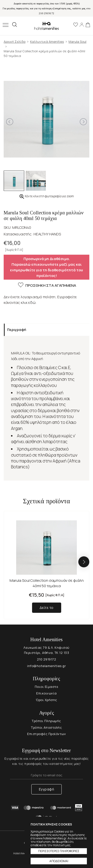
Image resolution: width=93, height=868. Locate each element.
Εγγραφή (47, 789)
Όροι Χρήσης (46, 700)
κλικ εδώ (28, 302)
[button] (84, 562)
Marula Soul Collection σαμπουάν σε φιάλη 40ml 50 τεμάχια (47, 583)
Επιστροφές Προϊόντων (46, 734)
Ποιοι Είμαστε (47, 687)
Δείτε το (47, 608)
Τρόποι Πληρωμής (46, 721)
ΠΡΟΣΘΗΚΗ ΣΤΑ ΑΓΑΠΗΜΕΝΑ (47, 286)
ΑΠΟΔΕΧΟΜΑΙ (59, 861)
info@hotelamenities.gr (46, 666)
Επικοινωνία (46, 693)
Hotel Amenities (46, 26)
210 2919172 (47, 659)
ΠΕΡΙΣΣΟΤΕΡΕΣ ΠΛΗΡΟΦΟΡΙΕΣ (59, 851)
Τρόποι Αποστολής (46, 727)
